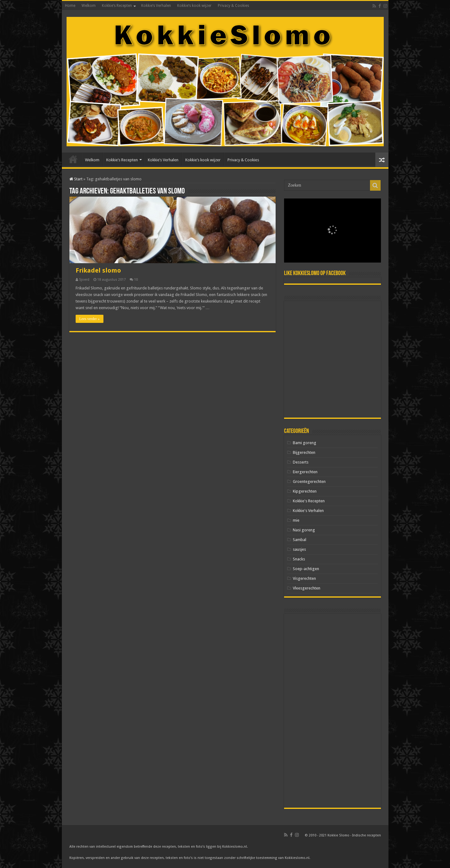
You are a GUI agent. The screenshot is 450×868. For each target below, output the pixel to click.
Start (76, 179)
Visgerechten (304, 578)
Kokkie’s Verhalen (156, 6)
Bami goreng (305, 443)
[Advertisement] (332, 359)
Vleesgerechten (307, 588)
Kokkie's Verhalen (308, 511)
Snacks (299, 559)
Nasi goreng (304, 530)
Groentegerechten (309, 482)
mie (296, 520)
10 (136, 280)
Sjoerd (84, 280)
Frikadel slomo (98, 270)
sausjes (299, 549)
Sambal (300, 540)
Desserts (301, 462)
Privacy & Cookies (233, 6)
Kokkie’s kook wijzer (194, 6)
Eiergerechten (305, 472)
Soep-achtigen (306, 569)
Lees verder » (90, 319)
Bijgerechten (304, 452)
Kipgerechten (305, 491)
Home (70, 6)
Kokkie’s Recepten (117, 6)
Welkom (89, 6)
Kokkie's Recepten (309, 501)
